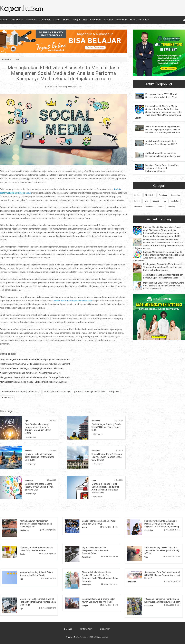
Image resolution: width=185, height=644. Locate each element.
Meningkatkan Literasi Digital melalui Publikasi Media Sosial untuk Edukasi (34, 382)
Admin (80, 87)
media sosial (7, 398)
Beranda (68, 629)
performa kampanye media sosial (90, 392)
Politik (66, 20)
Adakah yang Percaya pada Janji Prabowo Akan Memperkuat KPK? (31, 373)
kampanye (114, 392)
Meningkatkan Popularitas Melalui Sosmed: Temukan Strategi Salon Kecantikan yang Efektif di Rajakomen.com (163, 267)
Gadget (76, 20)
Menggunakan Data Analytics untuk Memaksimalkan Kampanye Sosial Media (35, 377)
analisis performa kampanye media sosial (73, 301)
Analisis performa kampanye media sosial (21, 392)
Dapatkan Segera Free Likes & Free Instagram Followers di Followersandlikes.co (162, 168)
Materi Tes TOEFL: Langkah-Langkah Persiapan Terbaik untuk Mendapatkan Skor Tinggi (38, 602)
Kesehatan (96, 20)
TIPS (17, 60)
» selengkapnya (30, 437)
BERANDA (7, 60)
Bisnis (133, 20)
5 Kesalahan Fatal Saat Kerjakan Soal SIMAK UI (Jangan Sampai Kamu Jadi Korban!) (162, 575)
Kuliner (57, 20)
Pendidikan (121, 20)
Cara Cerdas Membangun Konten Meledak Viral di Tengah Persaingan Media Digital (38, 429)
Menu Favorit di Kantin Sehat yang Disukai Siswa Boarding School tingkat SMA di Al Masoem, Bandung (162, 524)
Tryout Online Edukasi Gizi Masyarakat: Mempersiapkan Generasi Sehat (96, 550)
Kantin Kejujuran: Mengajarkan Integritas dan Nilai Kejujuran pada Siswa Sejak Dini (36, 524)
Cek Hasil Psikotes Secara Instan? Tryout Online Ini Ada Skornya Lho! (39, 487)
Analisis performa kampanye (57, 392)
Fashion (4, 20)
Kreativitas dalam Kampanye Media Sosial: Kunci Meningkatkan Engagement (35, 364)
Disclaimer (105, 629)
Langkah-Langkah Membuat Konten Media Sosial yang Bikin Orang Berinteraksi (36, 359)
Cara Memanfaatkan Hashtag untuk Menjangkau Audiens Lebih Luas (31, 368)
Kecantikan (45, 20)
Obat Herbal (17, 20)
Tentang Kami (86, 629)
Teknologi (144, 20)
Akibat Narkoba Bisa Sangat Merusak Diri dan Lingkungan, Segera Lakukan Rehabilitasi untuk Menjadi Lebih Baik (163, 130)
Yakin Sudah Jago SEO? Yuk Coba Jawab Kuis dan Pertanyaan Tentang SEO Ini (162, 550)
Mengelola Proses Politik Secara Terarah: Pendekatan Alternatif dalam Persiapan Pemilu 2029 (105, 488)
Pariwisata (31, 20)
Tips (85, 20)
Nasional (108, 20)
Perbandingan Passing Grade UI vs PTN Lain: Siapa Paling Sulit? (106, 427)
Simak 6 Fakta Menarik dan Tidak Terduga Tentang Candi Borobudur (39, 457)
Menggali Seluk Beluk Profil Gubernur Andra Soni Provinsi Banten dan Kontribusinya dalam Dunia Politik (164, 286)
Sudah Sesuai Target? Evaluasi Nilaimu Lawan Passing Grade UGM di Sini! (107, 457)
